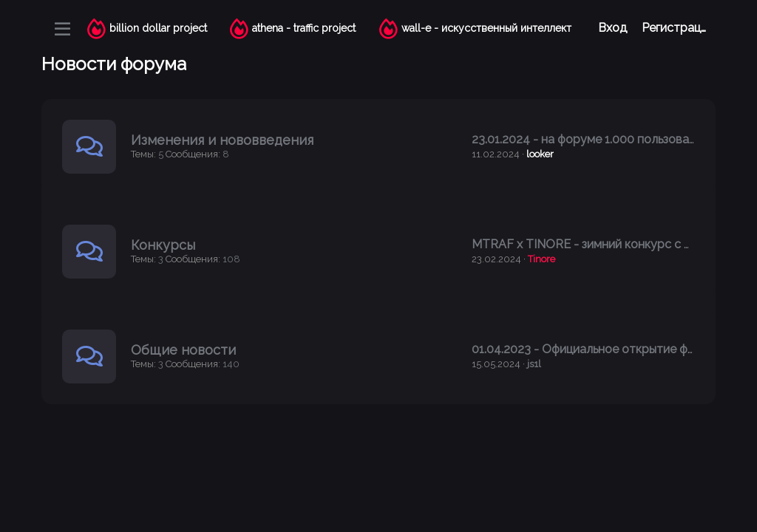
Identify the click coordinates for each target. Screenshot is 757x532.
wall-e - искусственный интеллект (486, 28)
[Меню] (62, 29)
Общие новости (183, 350)
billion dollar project (158, 28)
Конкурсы (163, 245)
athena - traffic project (304, 28)
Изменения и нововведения (222, 140)
